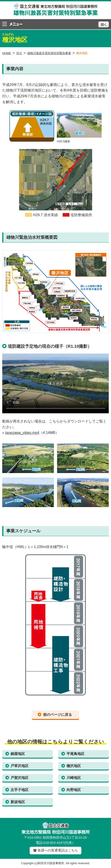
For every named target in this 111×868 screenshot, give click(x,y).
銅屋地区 (18, 754)
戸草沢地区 (20, 766)
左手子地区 (20, 790)
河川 (19, 53)
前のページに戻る (58, 715)
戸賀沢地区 (20, 778)
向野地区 (74, 790)
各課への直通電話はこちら (58, 850)
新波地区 (18, 802)
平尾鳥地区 (75, 754)
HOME (7, 53)
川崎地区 (74, 778)
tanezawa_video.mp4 (22, 433)
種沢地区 (74, 766)
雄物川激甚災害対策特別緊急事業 (49, 53)
